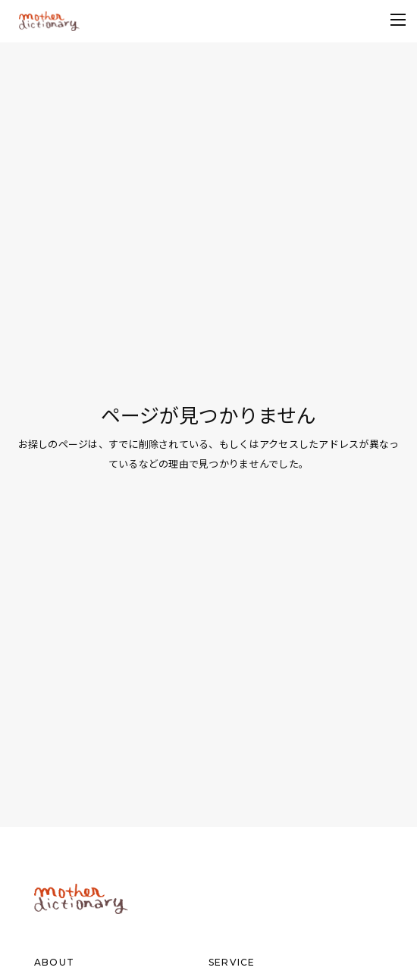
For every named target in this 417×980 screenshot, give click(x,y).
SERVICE (232, 962)
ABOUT (54, 962)
